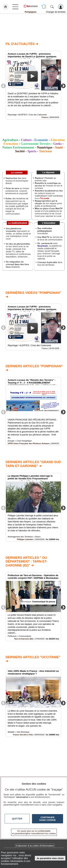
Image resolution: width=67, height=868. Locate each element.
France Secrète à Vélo (23, 734)
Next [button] (63, 86)
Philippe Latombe (25, 539)
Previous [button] (3, 86)
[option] (33, 85)
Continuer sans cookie (48, 819)
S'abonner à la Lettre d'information (35, 846)
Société (20, 151)
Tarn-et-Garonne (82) (24, 639)
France (45, 117)
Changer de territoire (56, 12)
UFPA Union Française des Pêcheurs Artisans (29, 444)
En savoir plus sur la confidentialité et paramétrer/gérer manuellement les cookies (34, 832)
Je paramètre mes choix (50, 858)
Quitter (17, 819)
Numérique (45, 147)
